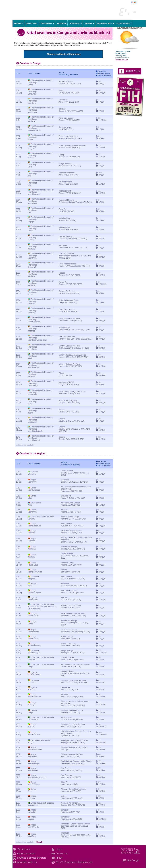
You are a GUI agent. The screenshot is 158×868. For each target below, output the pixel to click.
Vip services (23, 849)
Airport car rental (26, 853)
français (140, 3)
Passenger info (104, 23)
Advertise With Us (27, 862)
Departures (32, 23)
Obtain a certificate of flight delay (82, 54)
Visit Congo (133, 860)
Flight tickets (123, 23)
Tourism (88, 23)
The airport (46, 23)
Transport (74, 23)
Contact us (62, 853)
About (59, 858)
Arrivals (18, 23)
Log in (59, 849)
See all (39, 842)
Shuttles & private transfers (32, 858)
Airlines (61, 23)
